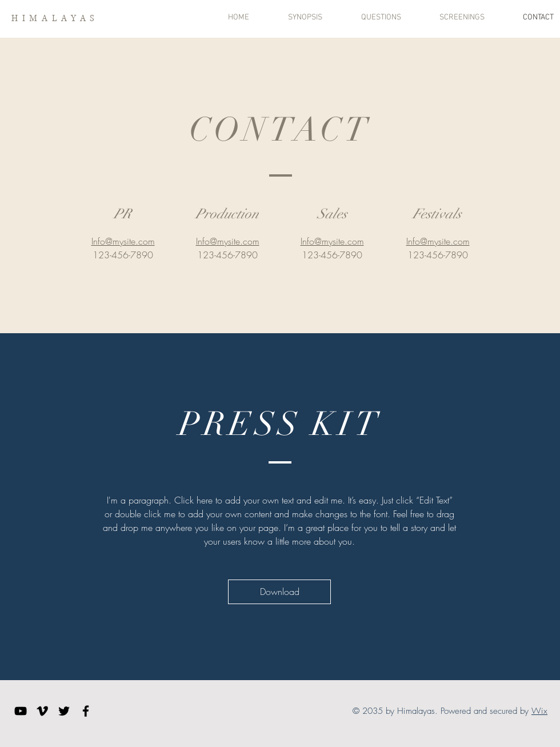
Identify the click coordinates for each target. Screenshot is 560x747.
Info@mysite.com (123, 241)
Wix (539, 711)
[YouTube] (21, 711)
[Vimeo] (42, 711)
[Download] (279, 592)
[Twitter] (64, 711)
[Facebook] (86, 711)
